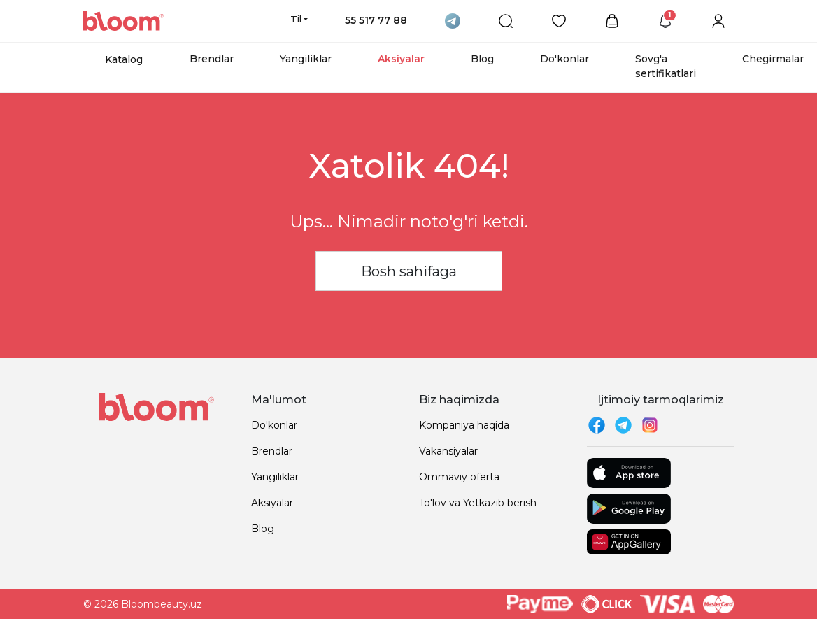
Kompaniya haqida (464, 425)
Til (296, 19)
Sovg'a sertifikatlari (666, 66)
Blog (482, 59)
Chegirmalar (773, 59)
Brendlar (212, 59)
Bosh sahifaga (409, 271)
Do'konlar (564, 59)
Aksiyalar (401, 59)
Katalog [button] (124, 59)
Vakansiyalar (448, 451)
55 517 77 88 (376, 20)
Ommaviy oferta (459, 477)
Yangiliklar (306, 59)
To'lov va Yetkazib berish (478, 503)
